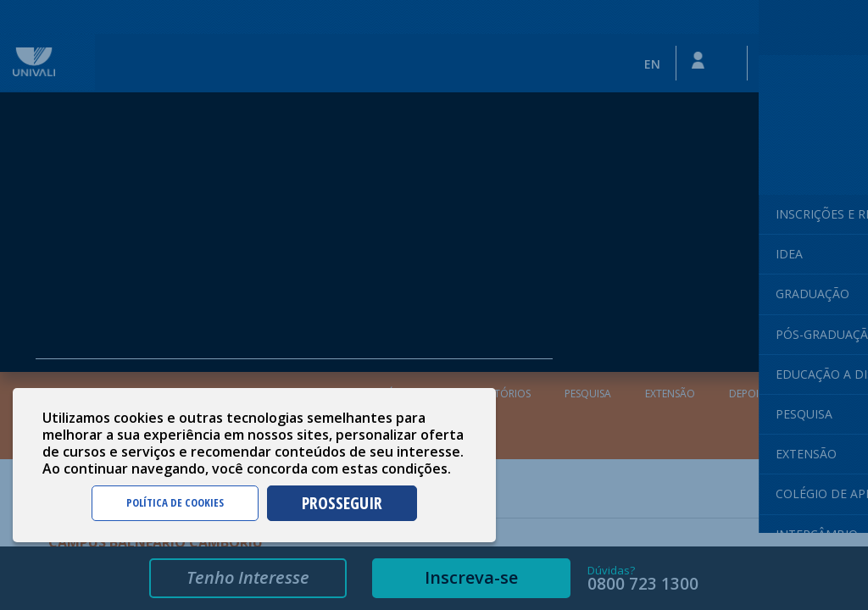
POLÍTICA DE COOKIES (175, 502)
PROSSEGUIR (342, 503)
